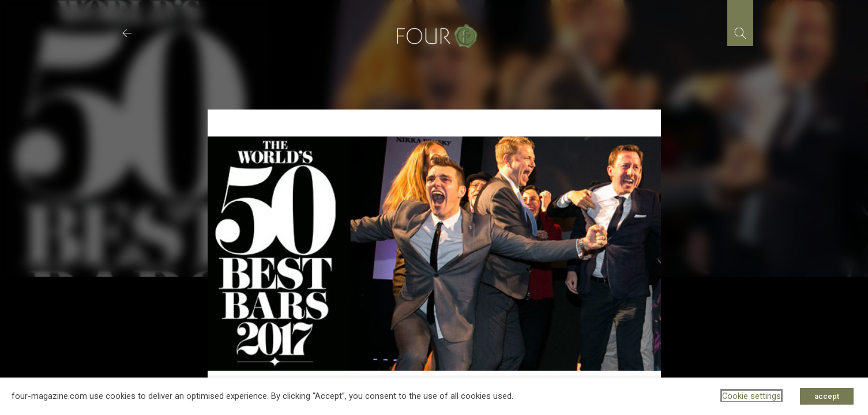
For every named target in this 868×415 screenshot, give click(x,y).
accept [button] (827, 396)
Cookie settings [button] (751, 396)
